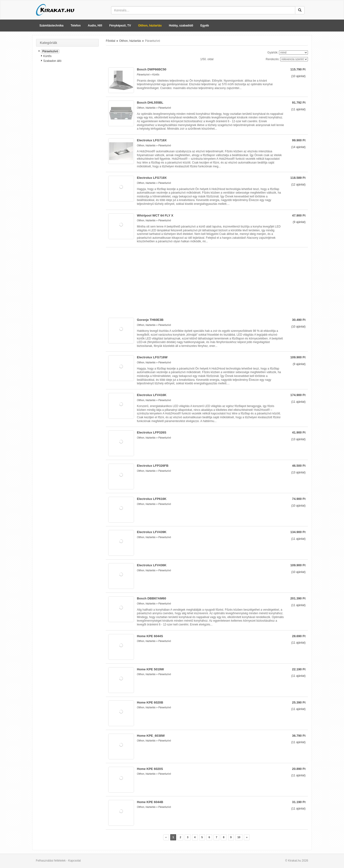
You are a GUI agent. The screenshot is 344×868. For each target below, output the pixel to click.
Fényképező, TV (120, 26)
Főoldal (110, 41)
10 (239, 837)
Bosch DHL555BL (150, 103)
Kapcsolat (74, 861)
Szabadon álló (52, 61)
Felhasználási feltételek (51, 861)
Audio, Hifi (95, 26)
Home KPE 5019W (150, 669)
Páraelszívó (50, 51)
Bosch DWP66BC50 (152, 69)
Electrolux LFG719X (152, 178)
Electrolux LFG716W (152, 357)
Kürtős (47, 56)
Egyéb (205, 26)
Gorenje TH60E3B (150, 320)
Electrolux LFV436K (152, 565)
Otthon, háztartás (150, 26)
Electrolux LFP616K (152, 499)
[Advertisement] (67, 142)
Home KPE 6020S (150, 769)
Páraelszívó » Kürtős (148, 75)
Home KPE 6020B (150, 702)
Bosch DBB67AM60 (151, 598)
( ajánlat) (298, 76)
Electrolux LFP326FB (153, 466)
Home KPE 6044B (150, 802)
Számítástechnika (51, 26)
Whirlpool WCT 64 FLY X (155, 215)
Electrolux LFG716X (152, 140)
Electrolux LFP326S (152, 432)
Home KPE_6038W (151, 736)
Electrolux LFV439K (152, 532)
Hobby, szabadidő (181, 26)
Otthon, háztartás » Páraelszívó (154, 108)
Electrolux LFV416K (152, 395)
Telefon (76, 26)
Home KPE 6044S (150, 636)
